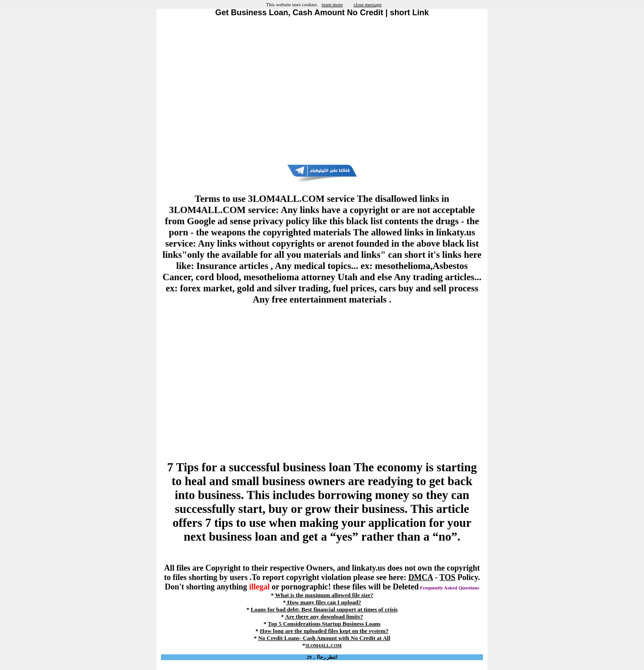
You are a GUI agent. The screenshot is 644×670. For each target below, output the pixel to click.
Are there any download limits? (324, 617)
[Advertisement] (322, 91)
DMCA (421, 577)
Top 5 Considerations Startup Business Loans (324, 624)
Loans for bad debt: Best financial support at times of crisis (324, 609)
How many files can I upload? (323, 602)
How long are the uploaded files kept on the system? (324, 631)
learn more (332, 4)
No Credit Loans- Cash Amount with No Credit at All (324, 638)
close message (368, 4)
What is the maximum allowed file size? (324, 595)
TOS (448, 577)
